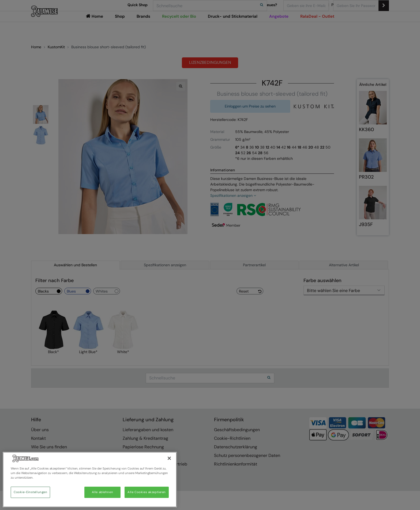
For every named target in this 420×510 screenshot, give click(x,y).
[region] (90, 480)
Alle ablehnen (102, 492)
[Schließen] (169, 458)
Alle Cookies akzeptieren (147, 492)
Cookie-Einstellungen (30, 492)
